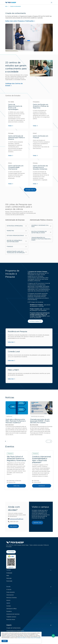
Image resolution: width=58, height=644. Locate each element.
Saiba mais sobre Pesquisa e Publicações (19, 21)
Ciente (5, 641)
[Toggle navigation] (52, 3)
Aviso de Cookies (22, 638)
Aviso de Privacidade (36, 638)
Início (6, 6)
